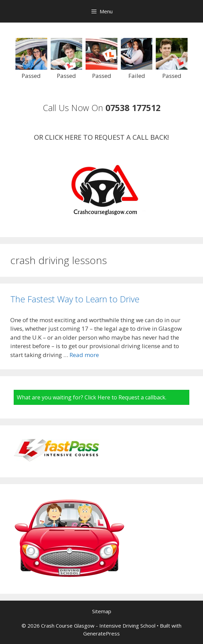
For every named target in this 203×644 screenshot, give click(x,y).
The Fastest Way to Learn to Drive (75, 299)
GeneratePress (101, 633)
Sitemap (102, 611)
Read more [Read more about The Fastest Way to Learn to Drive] (84, 355)
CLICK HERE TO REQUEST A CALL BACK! (107, 137)
